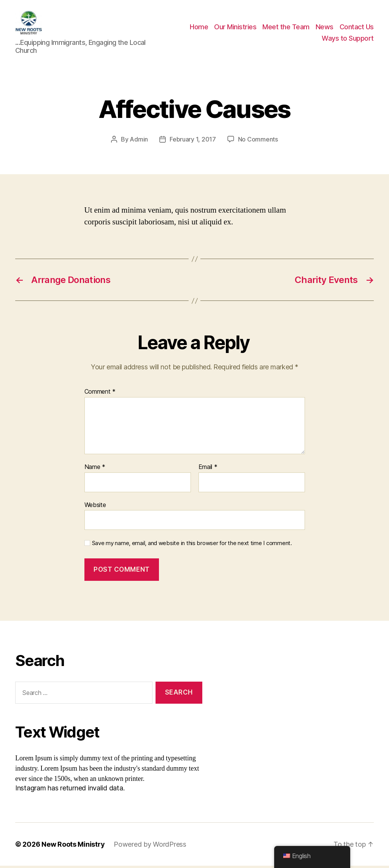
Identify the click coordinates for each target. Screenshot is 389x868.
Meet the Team (286, 28)
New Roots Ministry (73, 847)
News (325, 28)
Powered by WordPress (150, 847)
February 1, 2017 (193, 141)
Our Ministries (235, 28)
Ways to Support (348, 39)
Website (95, 507)
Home (199, 28)
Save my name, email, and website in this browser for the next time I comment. (192, 545)
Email (208, 469)
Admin (139, 141)
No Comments (258, 141)
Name (95, 469)
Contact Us (357, 28)
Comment (100, 394)
